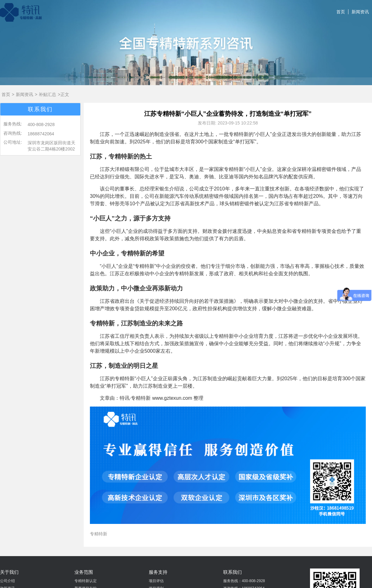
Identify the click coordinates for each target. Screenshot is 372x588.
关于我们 (9, 572)
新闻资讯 (360, 12)
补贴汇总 (47, 94)
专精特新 (99, 534)
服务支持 (158, 572)
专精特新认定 (86, 581)
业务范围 (84, 572)
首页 (341, 12)
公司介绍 (7, 581)
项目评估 (156, 581)
